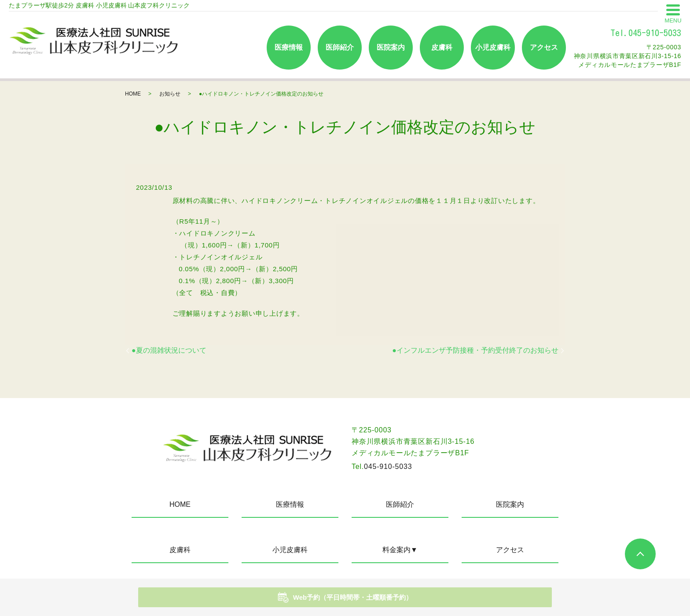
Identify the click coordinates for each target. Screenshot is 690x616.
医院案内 (391, 47)
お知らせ (170, 94)
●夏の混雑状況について (169, 350)
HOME (133, 94)
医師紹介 (340, 47)
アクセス (544, 47)
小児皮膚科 (493, 47)
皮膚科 (442, 47)
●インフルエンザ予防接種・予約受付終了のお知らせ (475, 350)
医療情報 (289, 47)
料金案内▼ (400, 550)
